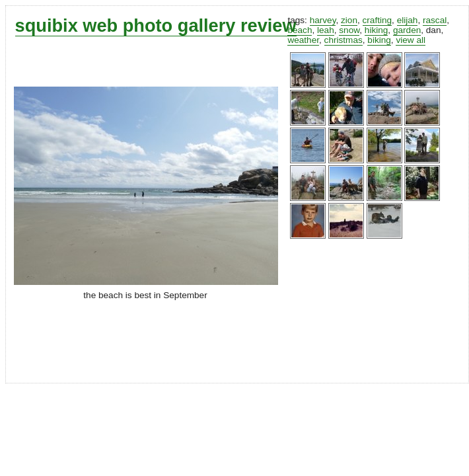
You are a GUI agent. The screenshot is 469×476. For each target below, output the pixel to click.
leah (326, 30)
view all (411, 40)
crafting (378, 20)
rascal (435, 20)
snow (349, 30)
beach (300, 30)
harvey (323, 20)
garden (407, 30)
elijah (408, 20)
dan (434, 30)
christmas (343, 40)
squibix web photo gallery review (156, 25)
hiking (377, 30)
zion (349, 20)
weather (303, 40)
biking (379, 40)
